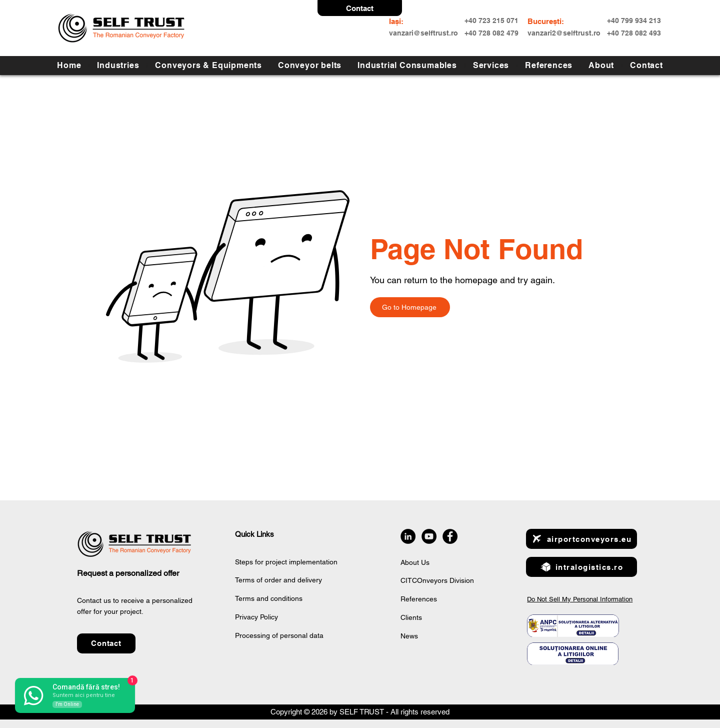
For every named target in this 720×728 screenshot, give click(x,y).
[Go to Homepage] (410, 307)
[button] (360, 8)
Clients (411, 617)
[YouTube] (429, 536)
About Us (415, 562)
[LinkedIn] (408, 536)
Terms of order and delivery (278, 580)
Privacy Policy (256, 617)
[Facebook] (450, 536)
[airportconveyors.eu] (581, 539)
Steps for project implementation (286, 562)
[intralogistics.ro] (581, 567)
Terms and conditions (269, 598)
